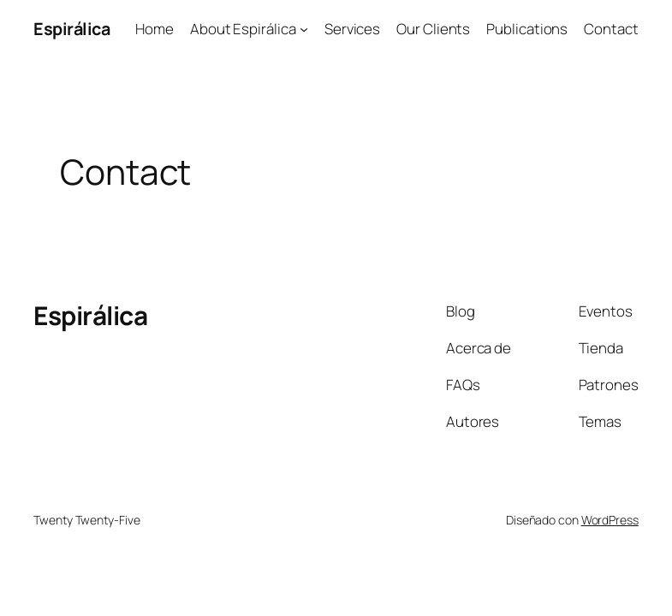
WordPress (610, 520)
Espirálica (71, 29)
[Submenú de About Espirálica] (304, 29)
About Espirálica (243, 29)
